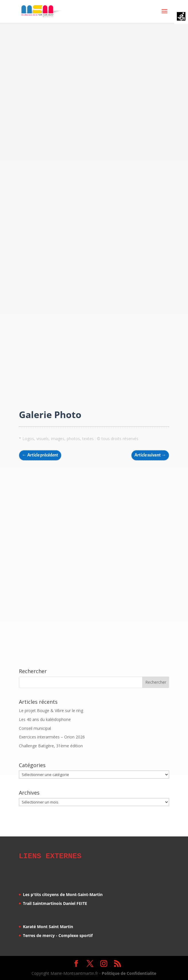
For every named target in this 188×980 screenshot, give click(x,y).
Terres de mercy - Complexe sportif (58, 935)
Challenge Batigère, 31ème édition (51, 746)
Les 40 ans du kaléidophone (45, 719)
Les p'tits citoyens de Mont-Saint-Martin (63, 894)
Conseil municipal (35, 728)
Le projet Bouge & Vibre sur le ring (51, 710)
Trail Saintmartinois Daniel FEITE (55, 902)
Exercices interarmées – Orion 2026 (52, 737)
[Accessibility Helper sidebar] (181, 17)
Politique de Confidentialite (129, 972)
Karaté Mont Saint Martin (48, 926)
